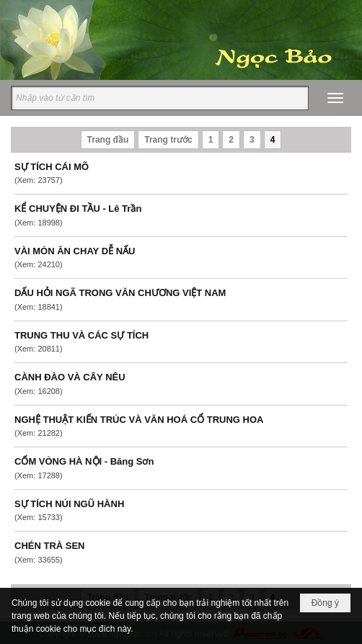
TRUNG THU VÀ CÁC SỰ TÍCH (81, 335)
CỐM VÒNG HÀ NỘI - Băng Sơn (84, 461)
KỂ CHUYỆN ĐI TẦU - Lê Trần (78, 209)
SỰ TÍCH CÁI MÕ (52, 167)
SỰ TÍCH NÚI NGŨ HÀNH (69, 504)
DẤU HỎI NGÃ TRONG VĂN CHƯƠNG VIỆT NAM (120, 293)
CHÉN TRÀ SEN (50, 546)
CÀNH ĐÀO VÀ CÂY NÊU (70, 377)
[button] (335, 98)
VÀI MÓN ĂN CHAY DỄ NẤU (75, 251)
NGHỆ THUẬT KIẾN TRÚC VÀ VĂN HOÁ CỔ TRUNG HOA (139, 420)
